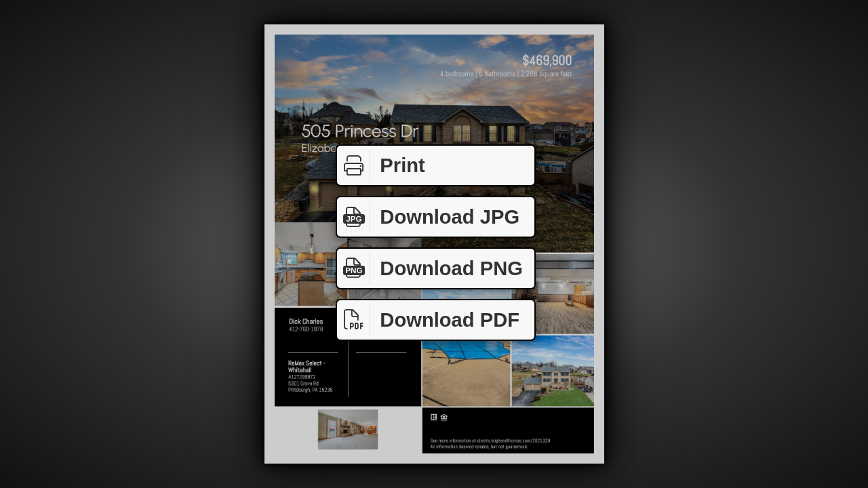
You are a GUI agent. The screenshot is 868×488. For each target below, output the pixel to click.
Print (381, 166)
